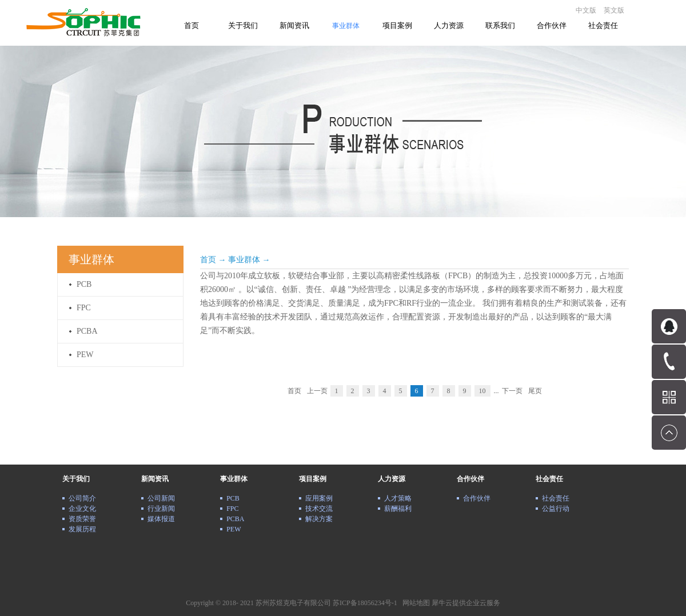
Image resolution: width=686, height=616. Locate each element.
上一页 (317, 391)
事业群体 (244, 260)
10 (482, 391)
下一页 (512, 391)
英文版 (614, 10)
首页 (192, 25)
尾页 (535, 391)
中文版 (586, 10)
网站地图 (414, 603)
